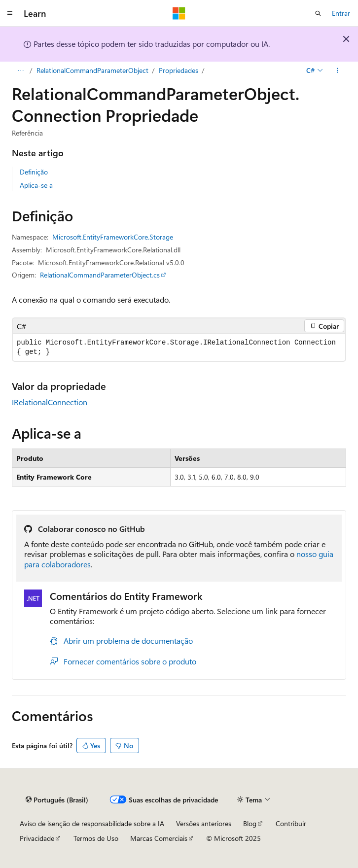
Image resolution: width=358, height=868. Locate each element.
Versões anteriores (204, 823)
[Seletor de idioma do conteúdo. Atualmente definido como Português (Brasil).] (57, 800)
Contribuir (291, 823)
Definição (34, 172)
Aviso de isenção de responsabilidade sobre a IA (92, 823)
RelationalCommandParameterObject (92, 70)
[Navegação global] (10, 13)
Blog (250, 823)
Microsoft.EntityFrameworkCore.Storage (113, 237)
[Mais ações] (338, 70)
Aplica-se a (36, 185)
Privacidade (37, 838)
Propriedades (179, 70)
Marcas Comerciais (159, 838)
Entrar (341, 13)
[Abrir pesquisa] (318, 13)
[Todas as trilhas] (20, 70)
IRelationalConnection (50, 402)
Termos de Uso (96, 838)
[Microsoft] (179, 13)
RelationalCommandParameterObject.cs (100, 275)
